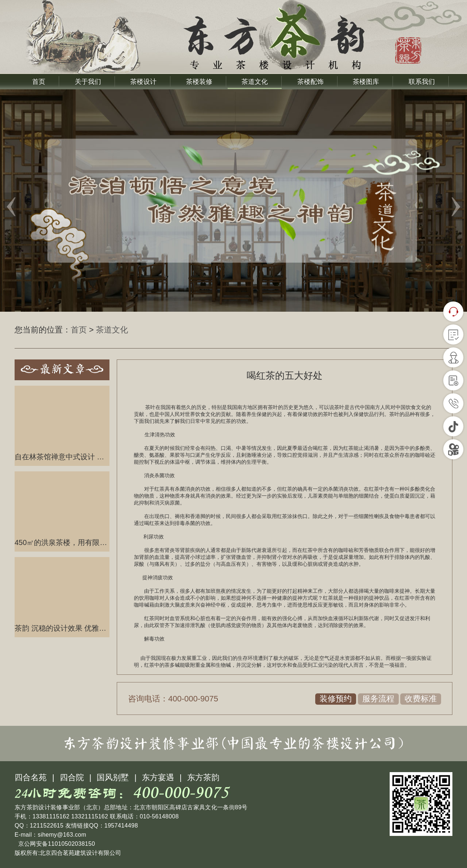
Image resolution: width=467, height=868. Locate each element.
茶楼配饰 (310, 82)
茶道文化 (255, 82)
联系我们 (422, 82)
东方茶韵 (203, 777)
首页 (39, 82)
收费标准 (421, 699)
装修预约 (336, 699)
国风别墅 (113, 777)
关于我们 (88, 82)
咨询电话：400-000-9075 (173, 699)
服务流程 (378, 699)
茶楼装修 (199, 82)
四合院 (72, 777)
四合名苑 (31, 777)
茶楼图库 (366, 82)
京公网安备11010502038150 (56, 844)
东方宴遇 (158, 777)
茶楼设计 (143, 82)
